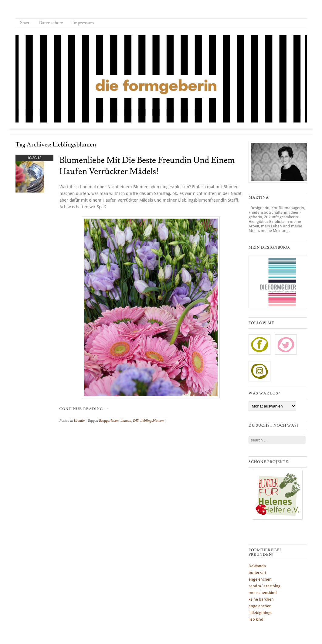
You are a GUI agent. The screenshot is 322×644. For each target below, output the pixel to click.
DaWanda (257, 566)
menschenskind (263, 593)
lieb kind (256, 619)
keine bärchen (261, 599)
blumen (126, 421)
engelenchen (260, 579)
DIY (136, 421)
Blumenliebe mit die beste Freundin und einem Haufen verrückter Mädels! (147, 166)
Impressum (83, 23)
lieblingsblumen (152, 421)
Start (25, 23)
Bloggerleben (109, 421)
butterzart (257, 573)
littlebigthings (260, 613)
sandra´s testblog (264, 586)
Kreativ (80, 421)
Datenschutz (51, 23)
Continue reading (84, 409)
